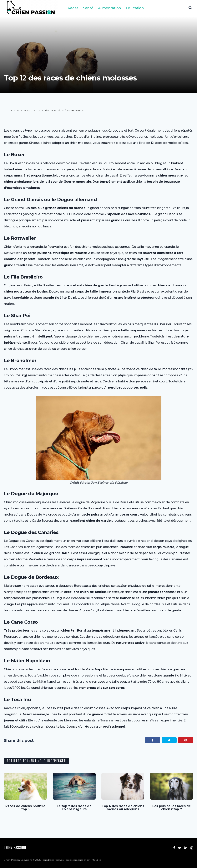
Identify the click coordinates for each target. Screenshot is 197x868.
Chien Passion (15, 847)
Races (73, 8)
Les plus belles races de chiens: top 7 (172, 808)
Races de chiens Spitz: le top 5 (25, 808)
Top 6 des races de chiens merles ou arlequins (123, 808)
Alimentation (110, 8)
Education (135, 8)
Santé (88, 8)
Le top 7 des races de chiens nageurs (74, 808)
